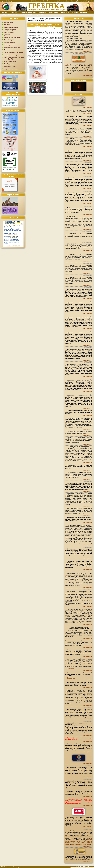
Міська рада (7, 25)
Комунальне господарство (12, 69)
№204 (67, 693)
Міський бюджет (9, 40)
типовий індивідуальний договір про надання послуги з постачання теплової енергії (79, 842)
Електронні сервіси (10, 30)
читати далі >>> (88, 51)
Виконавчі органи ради (11, 27)
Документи (7, 35)
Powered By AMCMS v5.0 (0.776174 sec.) (82, 867)
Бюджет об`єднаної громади (12, 37)
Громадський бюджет (10, 61)
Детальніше (70, 668)
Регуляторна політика (10, 45)
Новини (34, 19)
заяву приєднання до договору (81, 844)
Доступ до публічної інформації (14, 52)
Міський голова (8, 22)
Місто (5, 50)
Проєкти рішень (9, 32)
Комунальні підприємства (12, 47)
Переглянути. (71, 678)
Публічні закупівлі (9, 42)
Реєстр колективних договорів (13, 55)
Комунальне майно (10, 66)
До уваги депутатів (79, 54)
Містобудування (9, 64)
